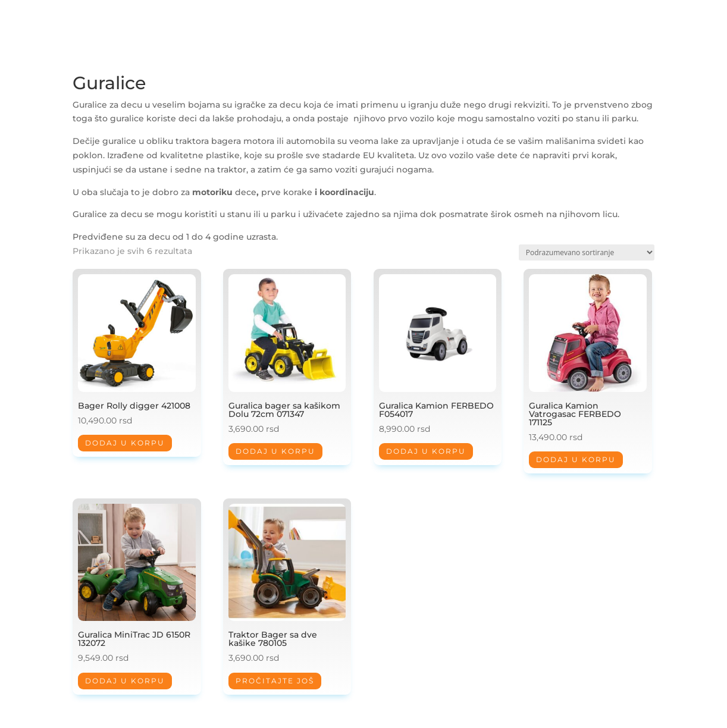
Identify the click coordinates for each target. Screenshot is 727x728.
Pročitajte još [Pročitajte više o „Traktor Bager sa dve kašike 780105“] (275, 681)
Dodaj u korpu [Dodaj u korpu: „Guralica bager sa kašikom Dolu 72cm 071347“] (275, 451)
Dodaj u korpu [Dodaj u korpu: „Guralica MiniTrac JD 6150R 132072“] (125, 681)
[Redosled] (587, 252)
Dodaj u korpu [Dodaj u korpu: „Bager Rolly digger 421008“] (125, 443)
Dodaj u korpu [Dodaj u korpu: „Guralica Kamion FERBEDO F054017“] (426, 451)
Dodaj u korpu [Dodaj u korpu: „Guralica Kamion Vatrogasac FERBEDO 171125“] (576, 459)
